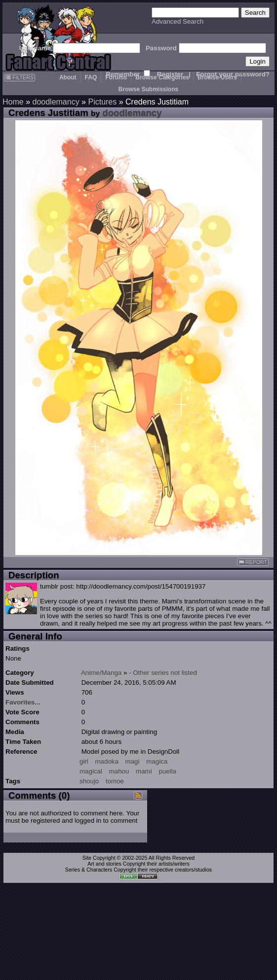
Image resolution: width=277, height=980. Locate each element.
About (68, 77)
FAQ (91, 77)
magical (91, 771)
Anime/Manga (101, 673)
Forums (116, 77)
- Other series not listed (163, 673)
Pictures (102, 102)
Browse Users (217, 77)
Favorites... (23, 702)
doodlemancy (56, 102)
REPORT (253, 562)
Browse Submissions (148, 89)
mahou (119, 771)
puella (167, 771)
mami (144, 771)
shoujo (89, 781)
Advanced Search (178, 21)
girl (84, 761)
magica (157, 761)
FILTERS (20, 77)
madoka (106, 761)
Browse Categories (162, 77)
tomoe (115, 781)
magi (133, 761)
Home (13, 102)
